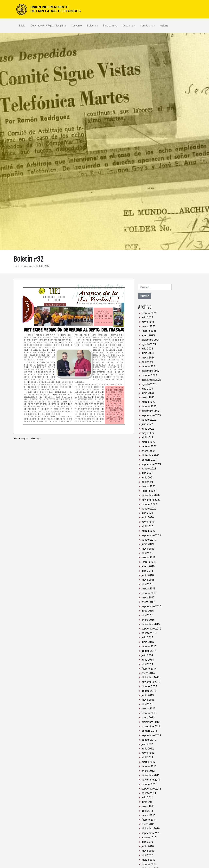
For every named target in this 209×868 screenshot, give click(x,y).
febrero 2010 (149, 864)
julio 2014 (147, 655)
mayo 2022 (148, 433)
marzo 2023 (149, 402)
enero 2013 (148, 718)
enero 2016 (148, 620)
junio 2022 (148, 429)
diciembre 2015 (151, 624)
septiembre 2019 (151, 535)
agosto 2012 (149, 740)
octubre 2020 (149, 504)
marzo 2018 (149, 589)
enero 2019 (148, 566)
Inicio (22, 26)
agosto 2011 (149, 793)
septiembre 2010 (151, 833)
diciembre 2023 (151, 371)
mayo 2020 (148, 522)
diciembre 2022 (151, 411)
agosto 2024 (149, 344)
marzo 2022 (149, 442)
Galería (164, 26)
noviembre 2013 (151, 682)
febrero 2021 (149, 491)
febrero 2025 (149, 331)
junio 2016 (148, 611)
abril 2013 (147, 704)
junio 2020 (148, 517)
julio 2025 (147, 318)
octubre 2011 (149, 784)
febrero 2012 (149, 766)
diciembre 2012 (151, 722)
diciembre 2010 (151, 829)
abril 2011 (147, 811)
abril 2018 (147, 584)
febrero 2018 (149, 593)
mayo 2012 (148, 753)
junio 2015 (148, 642)
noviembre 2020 (151, 500)
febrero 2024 (149, 366)
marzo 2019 (149, 557)
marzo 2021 (149, 486)
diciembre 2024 (151, 340)
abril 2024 (147, 362)
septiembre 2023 (151, 380)
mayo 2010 (148, 851)
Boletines (92, 26)
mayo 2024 (148, 358)
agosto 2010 (149, 838)
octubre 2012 (149, 731)
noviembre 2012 (151, 726)
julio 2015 (147, 637)
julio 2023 (147, 389)
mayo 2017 (148, 598)
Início (18, 266)
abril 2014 (147, 664)
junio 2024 (148, 353)
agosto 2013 (149, 691)
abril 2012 (147, 757)
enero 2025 (148, 335)
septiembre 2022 (151, 415)
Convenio (76, 26)
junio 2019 (148, 544)
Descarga (36, 439)
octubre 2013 (149, 686)
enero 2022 (148, 451)
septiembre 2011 (151, 789)
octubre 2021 (149, 460)
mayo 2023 (148, 397)
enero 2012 (148, 771)
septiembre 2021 (151, 464)
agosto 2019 (149, 540)
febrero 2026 (149, 313)
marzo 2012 (149, 762)
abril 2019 (147, 553)
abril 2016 (147, 615)
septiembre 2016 (151, 606)
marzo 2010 (149, 860)
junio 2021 (148, 478)
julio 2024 (147, 349)
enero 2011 (148, 824)
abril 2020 (147, 526)
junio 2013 (148, 695)
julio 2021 (147, 473)
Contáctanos (148, 26)
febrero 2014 (149, 669)
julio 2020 (147, 513)
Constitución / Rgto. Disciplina (48, 26)
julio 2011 (147, 797)
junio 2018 (148, 575)
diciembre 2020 (151, 495)
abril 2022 (147, 438)
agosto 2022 (149, 420)
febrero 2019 (149, 562)
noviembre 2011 (151, 780)
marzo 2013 (149, 709)
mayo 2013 (148, 700)
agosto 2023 (149, 384)
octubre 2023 (149, 375)
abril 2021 (147, 482)
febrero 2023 (149, 406)
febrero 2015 (149, 646)
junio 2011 (148, 802)
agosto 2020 (149, 509)
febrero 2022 (149, 446)
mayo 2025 (148, 322)
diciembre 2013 (151, 677)
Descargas (129, 26)
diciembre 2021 (151, 455)
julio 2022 (147, 424)
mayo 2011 (148, 806)
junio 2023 (148, 393)
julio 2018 (147, 571)
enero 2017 (148, 602)
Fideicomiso (110, 26)
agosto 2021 (149, 469)
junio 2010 (148, 846)
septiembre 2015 (151, 629)
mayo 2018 (148, 580)
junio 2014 (148, 660)
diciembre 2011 (151, 775)
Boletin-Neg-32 (21, 439)
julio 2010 (147, 842)
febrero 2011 (149, 820)
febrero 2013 (149, 713)
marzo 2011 (149, 815)
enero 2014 (148, 673)
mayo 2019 (148, 549)
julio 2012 (147, 744)
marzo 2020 (149, 531)
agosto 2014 (149, 651)
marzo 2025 (149, 326)
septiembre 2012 (151, 735)
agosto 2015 (149, 633)
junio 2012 (148, 749)
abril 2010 (147, 855)
